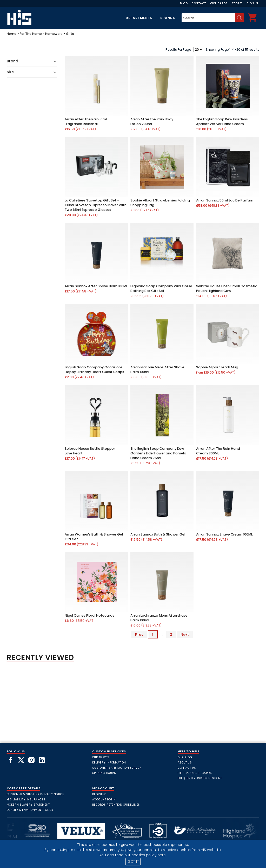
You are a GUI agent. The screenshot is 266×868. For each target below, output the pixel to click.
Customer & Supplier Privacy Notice (35, 794)
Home (12, 34)
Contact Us (187, 768)
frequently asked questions (200, 778)
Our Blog (185, 757)
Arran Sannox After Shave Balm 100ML (96, 286)
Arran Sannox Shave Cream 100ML (224, 534)
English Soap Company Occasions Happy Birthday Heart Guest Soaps (94, 370)
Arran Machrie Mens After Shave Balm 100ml (157, 370)
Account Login (104, 800)
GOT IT (133, 862)
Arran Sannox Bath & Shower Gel (158, 534)
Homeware (54, 34)
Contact (199, 3)
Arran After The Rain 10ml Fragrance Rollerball (86, 122)
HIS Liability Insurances (26, 800)
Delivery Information (109, 763)
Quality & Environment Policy (30, 810)
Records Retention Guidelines (116, 805)
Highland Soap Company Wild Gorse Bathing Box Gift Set (161, 288)
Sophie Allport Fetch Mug (217, 367)
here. (162, 855)
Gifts (70, 34)
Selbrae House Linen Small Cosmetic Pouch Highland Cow (227, 288)
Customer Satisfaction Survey (117, 768)
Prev (139, 634)
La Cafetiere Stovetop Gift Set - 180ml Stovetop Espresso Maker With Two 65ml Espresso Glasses (96, 205)
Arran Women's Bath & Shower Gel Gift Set (94, 537)
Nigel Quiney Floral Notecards (89, 615)
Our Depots (101, 757)
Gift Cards (219, 3)
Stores (237, 3)
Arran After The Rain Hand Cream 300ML (218, 451)
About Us (185, 763)
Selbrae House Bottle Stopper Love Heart (90, 451)
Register (99, 794)
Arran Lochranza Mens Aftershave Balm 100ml (159, 618)
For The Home (31, 34)
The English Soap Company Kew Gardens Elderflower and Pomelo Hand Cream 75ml (158, 453)
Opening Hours (104, 773)
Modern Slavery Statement (28, 805)
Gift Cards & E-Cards (195, 773)
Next (185, 634)
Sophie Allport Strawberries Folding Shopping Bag (160, 203)
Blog (184, 3)
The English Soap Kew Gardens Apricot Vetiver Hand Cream (222, 122)
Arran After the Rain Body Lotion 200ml (152, 122)
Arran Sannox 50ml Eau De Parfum (225, 200)
